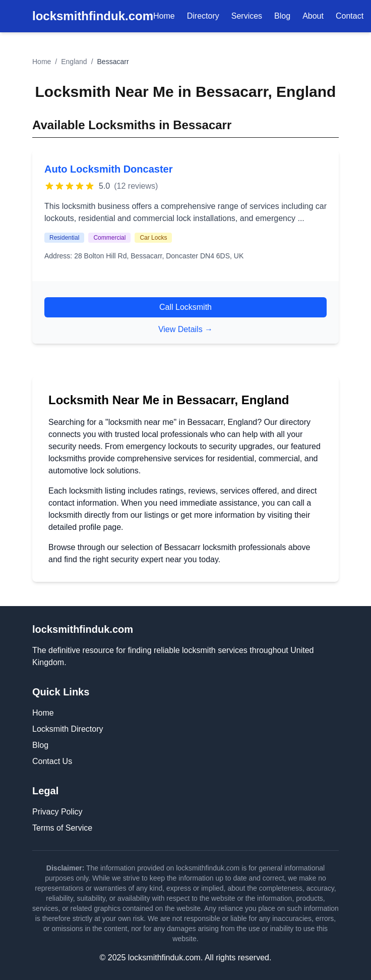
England (74, 62)
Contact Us (52, 761)
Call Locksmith (185, 307)
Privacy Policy (57, 812)
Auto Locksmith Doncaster (108, 169)
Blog (282, 16)
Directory (203, 16)
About (313, 16)
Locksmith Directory (68, 729)
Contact (350, 16)
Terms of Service (62, 828)
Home (164, 16)
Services (247, 16)
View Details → (185, 329)
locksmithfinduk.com (93, 16)
